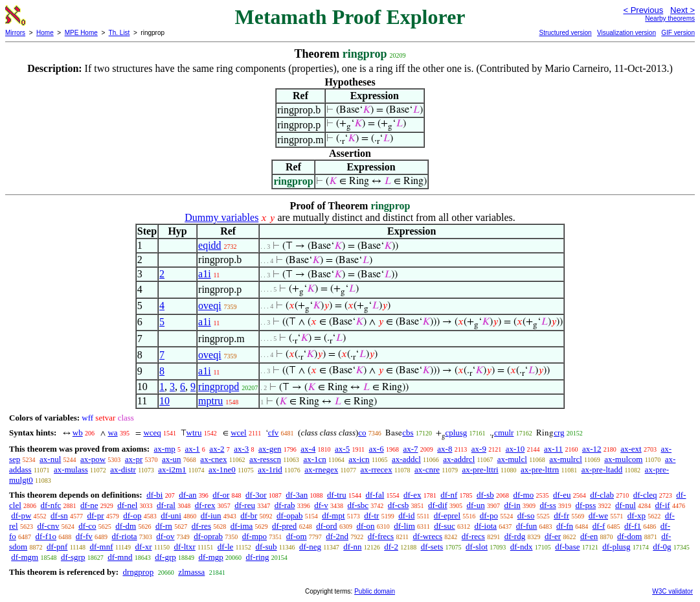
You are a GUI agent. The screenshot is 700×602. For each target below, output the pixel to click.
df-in (512, 505)
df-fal (375, 495)
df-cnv (48, 526)
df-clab (602, 495)
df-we (598, 515)
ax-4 (308, 449)
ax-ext (631, 449)
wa (112, 433)
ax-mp (165, 449)
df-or (221, 495)
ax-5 (342, 449)
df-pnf (57, 547)
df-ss (548, 505)
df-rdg (515, 536)
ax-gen (270, 449)
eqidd (210, 245)
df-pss (585, 505)
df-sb (485, 495)
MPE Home (81, 33)
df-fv (84, 536)
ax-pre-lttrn (540, 469)
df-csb (399, 505)
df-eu (562, 495)
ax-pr (134, 459)
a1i (205, 274)
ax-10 (515, 449)
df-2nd (337, 536)
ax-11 (553, 449)
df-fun (527, 526)
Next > (683, 10)
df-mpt (333, 515)
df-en (589, 536)
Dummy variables (221, 217)
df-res (201, 526)
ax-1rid (270, 469)
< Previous (643, 10)
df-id (406, 515)
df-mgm (25, 557)
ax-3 (241, 449)
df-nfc (51, 505)
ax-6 (377, 449)
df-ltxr (185, 547)
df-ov (165, 536)
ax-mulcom (623, 459)
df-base (567, 547)
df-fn (565, 526)
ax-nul (50, 459)
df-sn (59, 515)
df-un (475, 505)
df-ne (89, 505)
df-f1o (46, 536)
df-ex (412, 495)
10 (164, 401)
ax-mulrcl (566, 459)
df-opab (289, 515)
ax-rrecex (377, 469)
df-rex (205, 505)
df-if (663, 505)
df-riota (125, 536)
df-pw (21, 515)
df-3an (297, 495)
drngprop (138, 572)
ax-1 (193, 449)
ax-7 (410, 449)
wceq (152, 433)
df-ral (166, 505)
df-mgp (210, 557)
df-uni (171, 515)
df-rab (285, 505)
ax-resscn (265, 459)
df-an (187, 495)
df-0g (662, 547)
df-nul (626, 505)
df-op (132, 515)
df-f (599, 526)
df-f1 (633, 526)
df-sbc (358, 505)
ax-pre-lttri (480, 469)
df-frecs (381, 536)
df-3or (256, 495)
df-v (321, 505)
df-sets (432, 547)
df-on (365, 526)
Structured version (565, 33)
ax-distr (123, 469)
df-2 (391, 547)
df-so (526, 515)
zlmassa (191, 572)
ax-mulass (71, 469)
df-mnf (101, 547)
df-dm (126, 526)
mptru (210, 401)
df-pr (96, 515)
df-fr (561, 515)
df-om (297, 536)
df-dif (438, 505)
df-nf (449, 495)
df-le (226, 547)
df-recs (473, 536)
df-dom (629, 536)
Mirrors (15, 33)
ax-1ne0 (222, 469)
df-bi (154, 495)
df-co (87, 526)
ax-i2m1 (172, 469)
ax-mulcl (512, 459)
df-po (489, 515)
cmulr (504, 433)
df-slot (477, 547)
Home (45, 33)
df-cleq (645, 495)
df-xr (144, 547)
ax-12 (592, 449)
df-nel (127, 505)
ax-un (172, 459)
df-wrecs (428, 536)
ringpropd (219, 387)
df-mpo (254, 536)
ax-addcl (406, 459)
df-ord (327, 526)
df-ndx (522, 547)
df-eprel (447, 515)
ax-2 (217, 449)
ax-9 (479, 449)
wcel (239, 433)
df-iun (211, 515)
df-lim (404, 526)
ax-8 (445, 449)
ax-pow (93, 459)
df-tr (371, 515)
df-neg (310, 547)
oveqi (210, 306)
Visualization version (627, 33)
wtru (194, 433)
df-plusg (616, 547)
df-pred (284, 526)
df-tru (337, 495)
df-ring (258, 557)
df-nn (352, 547)
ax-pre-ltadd (602, 469)
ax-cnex (213, 459)
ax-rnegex (321, 469)
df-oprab (208, 536)
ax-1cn (314, 459)
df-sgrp (73, 557)
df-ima (242, 526)
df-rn (164, 526)
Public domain (375, 591)
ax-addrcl (459, 459)
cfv (274, 433)
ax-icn (359, 459)
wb (78, 433)
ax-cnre (427, 469)
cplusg (456, 433)
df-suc (445, 526)
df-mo (523, 495)
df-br (249, 515)
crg (559, 433)
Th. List (119, 33)
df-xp (637, 515)
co (362, 433)
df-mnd (120, 557)
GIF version (678, 33)
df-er (553, 536)
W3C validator (672, 591)
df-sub (266, 547)
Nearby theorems (670, 18)
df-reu (245, 505)
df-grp (165, 557)
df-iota (485, 526)
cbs (408, 433)
